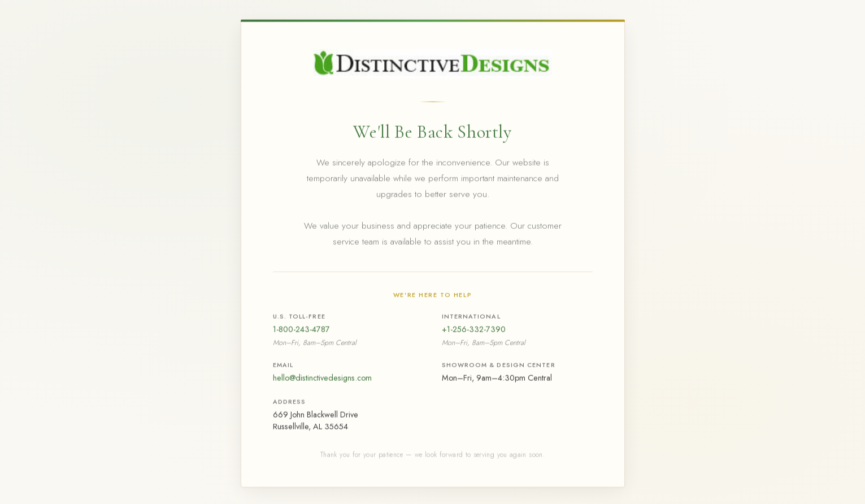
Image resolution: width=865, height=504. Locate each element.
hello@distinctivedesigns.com (322, 379)
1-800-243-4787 (301, 331)
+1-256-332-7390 (474, 331)
